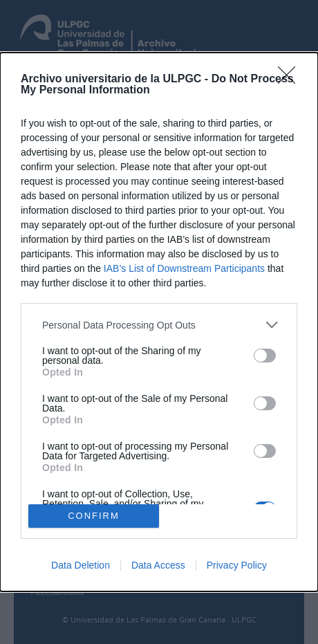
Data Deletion (81, 565)
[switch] (265, 356)
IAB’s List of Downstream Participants (184, 268)
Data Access (158, 565)
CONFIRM (94, 515)
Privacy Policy (237, 565)
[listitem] (159, 325)
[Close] (291, 80)
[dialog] (159, 322)
